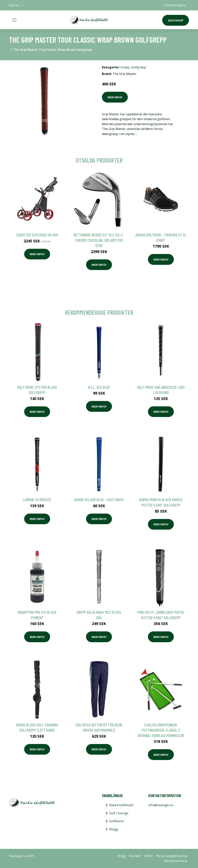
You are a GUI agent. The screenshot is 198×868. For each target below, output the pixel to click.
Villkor (148, 856)
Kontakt (135, 856)
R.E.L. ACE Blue (99, 387)
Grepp (125, 67)
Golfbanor (117, 821)
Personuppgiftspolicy (172, 856)
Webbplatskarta (176, 861)
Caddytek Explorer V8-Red (37, 235)
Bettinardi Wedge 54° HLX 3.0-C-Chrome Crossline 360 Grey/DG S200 (99, 240)
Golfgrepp (139, 67)
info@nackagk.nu (175, 5)
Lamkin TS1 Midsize (37, 500)
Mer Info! (115, 97)
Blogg (114, 829)
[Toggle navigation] (14, 20)
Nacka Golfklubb (121, 805)
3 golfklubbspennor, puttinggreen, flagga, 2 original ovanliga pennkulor (161, 730)
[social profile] (23, 5)
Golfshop (176, 20)
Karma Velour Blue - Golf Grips (99, 500)
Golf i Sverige (119, 813)
